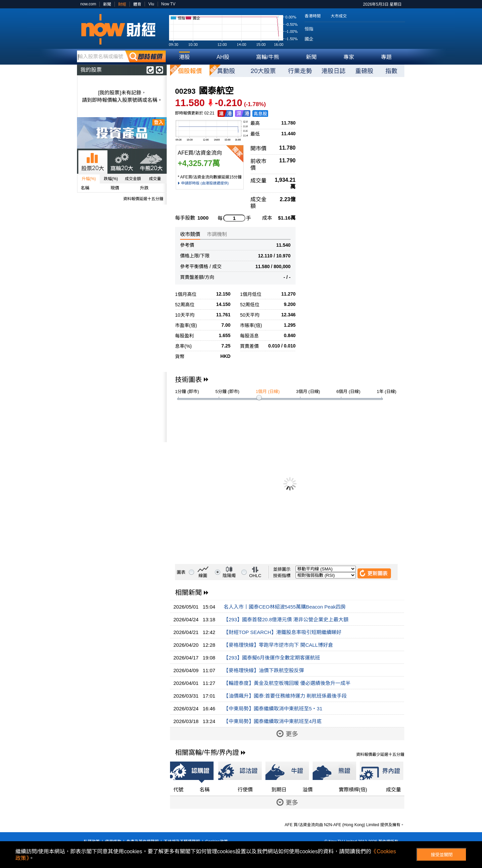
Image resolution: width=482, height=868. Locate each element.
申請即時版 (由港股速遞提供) (205, 183)
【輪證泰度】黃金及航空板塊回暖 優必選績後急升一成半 (287, 683)
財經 (122, 4)
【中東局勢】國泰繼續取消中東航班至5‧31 (273, 708)
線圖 (203, 576)
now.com (88, 4)
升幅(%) (89, 179)
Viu (151, 4)
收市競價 (190, 234)
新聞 (107, 4)
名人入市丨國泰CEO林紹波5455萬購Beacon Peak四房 (285, 607)
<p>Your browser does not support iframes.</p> (122, 407)
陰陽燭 (229, 576)
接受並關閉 (442, 855)
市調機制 (217, 234)
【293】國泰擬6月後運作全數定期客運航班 (272, 658)
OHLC (255, 576)
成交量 (155, 179)
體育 (137, 4)
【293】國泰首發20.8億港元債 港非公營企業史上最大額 (286, 619)
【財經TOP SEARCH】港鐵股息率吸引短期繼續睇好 (283, 632)
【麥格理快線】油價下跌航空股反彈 (264, 670)
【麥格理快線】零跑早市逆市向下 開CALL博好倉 (278, 645)
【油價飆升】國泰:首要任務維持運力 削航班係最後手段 (285, 696)
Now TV (168, 4)
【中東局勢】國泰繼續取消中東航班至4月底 (273, 721)
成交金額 (133, 179)
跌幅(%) (111, 179)
